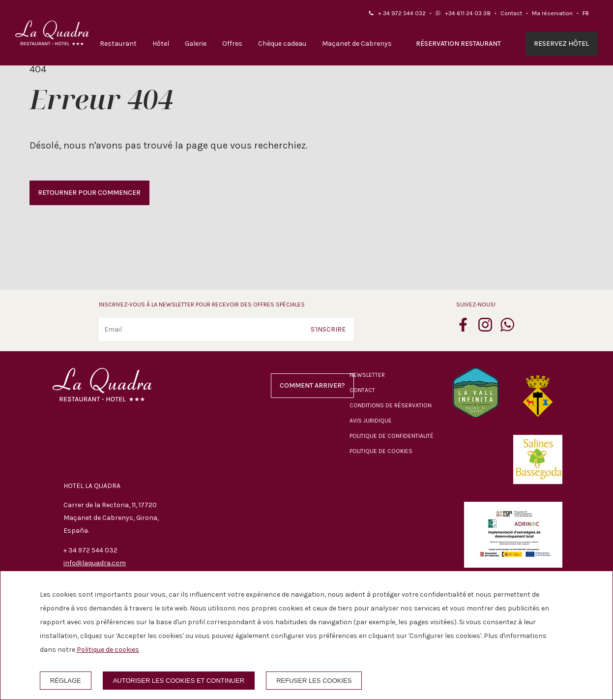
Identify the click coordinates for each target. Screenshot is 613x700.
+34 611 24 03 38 (468, 13)
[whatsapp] (507, 329)
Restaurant (118, 44)
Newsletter (367, 375)
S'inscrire (328, 329)
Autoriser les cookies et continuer (179, 681)
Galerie (196, 44)
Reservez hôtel (561, 44)
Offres (232, 44)
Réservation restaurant (458, 44)
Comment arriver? (312, 385)
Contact (511, 13)
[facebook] (463, 329)
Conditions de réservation (391, 405)
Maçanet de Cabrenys (357, 44)
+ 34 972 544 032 (402, 13)
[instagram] (485, 329)
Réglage (66, 681)
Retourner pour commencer (89, 193)
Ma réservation (552, 13)
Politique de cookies (381, 451)
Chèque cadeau (282, 44)
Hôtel (161, 44)
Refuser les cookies (314, 681)
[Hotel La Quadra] (52, 33)
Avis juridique (371, 421)
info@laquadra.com (95, 563)
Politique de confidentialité (392, 436)
